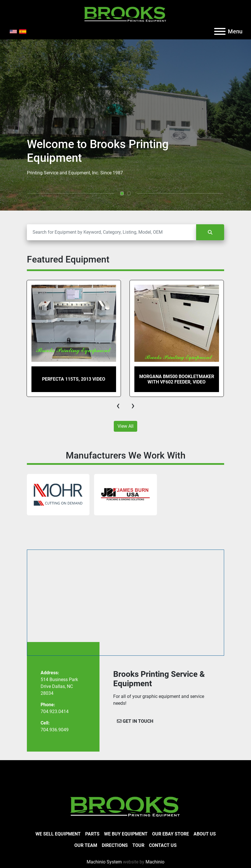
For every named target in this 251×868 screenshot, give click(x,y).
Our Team (86, 845)
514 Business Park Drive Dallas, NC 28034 (59, 686)
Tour (138, 845)
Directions (115, 845)
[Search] (111, 232)
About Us (205, 834)
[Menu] (220, 31)
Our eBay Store (171, 834)
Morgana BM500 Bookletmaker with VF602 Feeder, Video (177, 379)
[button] (122, 193)
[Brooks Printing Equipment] (125, 806)
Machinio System (104, 862)
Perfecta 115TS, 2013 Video (74, 379)
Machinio (155, 862)
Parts (92, 834)
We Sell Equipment (58, 834)
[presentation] (118, 405)
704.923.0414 (55, 711)
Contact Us (163, 845)
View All (125, 426)
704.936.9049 (55, 730)
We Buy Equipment (126, 834)
